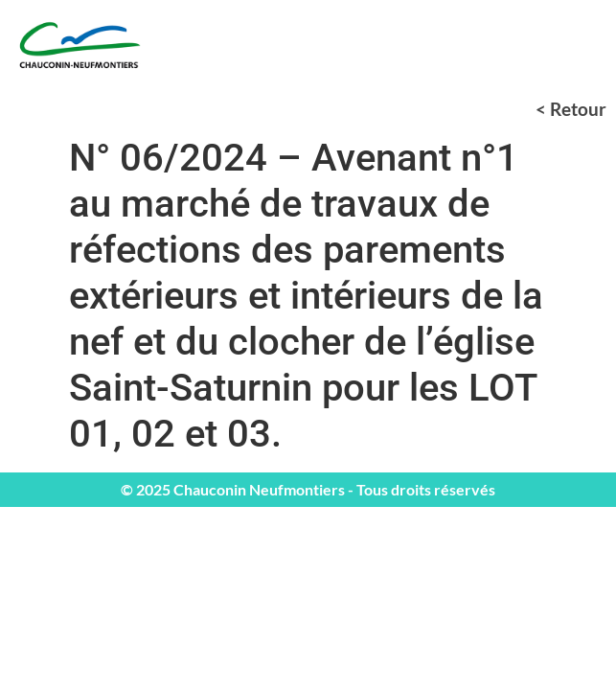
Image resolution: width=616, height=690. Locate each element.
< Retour (571, 109)
